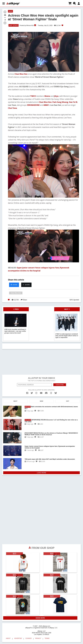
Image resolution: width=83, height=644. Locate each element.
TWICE (33, 96)
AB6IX (46, 105)
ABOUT (8, 638)
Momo (47, 96)
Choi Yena (12, 108)
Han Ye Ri (73, 102)
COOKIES (29, 638)
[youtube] (41, 393)
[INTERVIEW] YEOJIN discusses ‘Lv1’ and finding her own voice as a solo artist (51, 420)
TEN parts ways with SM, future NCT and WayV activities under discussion (50, 459)
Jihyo (56, 96)
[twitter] (32, 393)
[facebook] (27, 393)
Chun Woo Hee (21, 74)
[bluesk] (56, 393)
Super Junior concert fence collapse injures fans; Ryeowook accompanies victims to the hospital (50, 447)
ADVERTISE (18, 638)
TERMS (47, 638)
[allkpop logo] (13, 4)
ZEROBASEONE (33, 105)
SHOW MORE (40, 618)
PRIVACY (38, 638)
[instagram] (36, 393)
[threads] (51, 393)
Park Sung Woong (60, 102)
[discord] (46, 393)
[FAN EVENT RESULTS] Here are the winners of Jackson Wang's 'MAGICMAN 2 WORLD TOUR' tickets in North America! (51, 433)
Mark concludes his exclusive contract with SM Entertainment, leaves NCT (51, 407)
